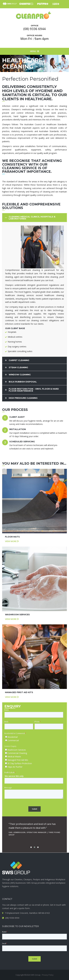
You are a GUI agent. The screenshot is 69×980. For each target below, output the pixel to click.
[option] (34, 828)
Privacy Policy (48, 975)
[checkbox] (34, 739)
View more (12, 541)
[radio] (34, 737)
